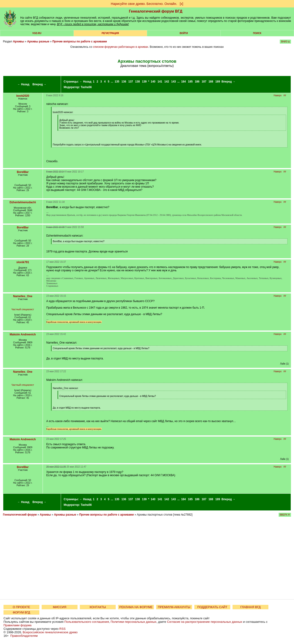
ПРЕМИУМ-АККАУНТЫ (174, 607)
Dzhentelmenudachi (23, 202)
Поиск (257, 33)
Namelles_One (23, 296)
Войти (184, 33)
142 (167, 82)
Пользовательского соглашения (87, 622)
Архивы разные (38, 41)
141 (160, 82)
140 (153, 82)
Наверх (277, 95)
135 (117, 82)
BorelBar (23, 172)
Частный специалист (23, 309)
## (285, 95)
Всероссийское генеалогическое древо (50, 632)
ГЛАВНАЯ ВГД (251, 607)
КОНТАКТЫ (98, 607)
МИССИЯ (60, 607)
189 (218, 82)
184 (183, 82)
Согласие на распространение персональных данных (204, 622)
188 (211, 82)
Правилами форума (17, 625)
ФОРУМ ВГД (22, 612)
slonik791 (23, 262)
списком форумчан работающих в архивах (121, 47)
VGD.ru (37, 33)
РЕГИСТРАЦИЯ (110, 33)
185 (190, 82)
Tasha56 (86, 87)
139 (144, 82)
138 (138, 82)
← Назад (23, 84)
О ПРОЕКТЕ (21, 607)
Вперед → (39, 84)
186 (197, 82)
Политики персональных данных (133, 622)
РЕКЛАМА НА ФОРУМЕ (136, 607)
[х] (181, 4)
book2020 (23, 96)
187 (204, 82)
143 (173, 82)
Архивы (19, 41)
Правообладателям (24, 636)
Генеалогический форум (20, 515)
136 (124, 82)
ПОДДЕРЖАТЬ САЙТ (212, 607)
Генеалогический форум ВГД (156, 11)
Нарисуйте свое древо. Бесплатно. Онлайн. (144, 4)
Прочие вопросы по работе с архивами (80, 41)
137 (131, 82)
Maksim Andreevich (23, 334)
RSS (63, 629)
